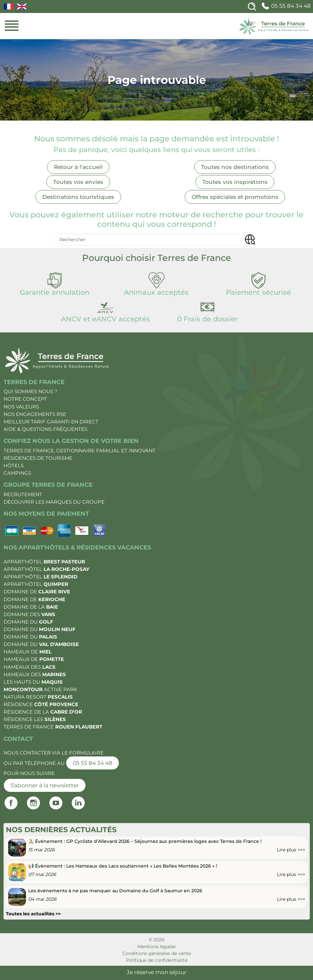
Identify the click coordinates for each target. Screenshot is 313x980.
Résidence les (35, 719)
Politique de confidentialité (157, 960)
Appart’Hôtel (44, 562)
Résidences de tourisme (38, 458)
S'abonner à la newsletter (45, 785)
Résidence (41, 704)
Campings (17, 473)
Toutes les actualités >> (33, 914)
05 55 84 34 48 (285, 6)
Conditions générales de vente (157, 953)
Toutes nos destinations (235, 167)
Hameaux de (28, 652)
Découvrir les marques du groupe (54, 502)
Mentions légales (156, 947)
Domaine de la (31, 607)
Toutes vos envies (78, 182)
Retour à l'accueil (78, 167)
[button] (250, 240)
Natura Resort (38, 697)
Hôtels (14, 465)
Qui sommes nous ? (31, 391)
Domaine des (29, 614)
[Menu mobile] (12, 26)
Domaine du (28, 622)
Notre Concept (25, 399)
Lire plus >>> (291, 850)
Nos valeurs (21, 407)
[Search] (252, 6)
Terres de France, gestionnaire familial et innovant (80, 451)
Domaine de (37, 592)
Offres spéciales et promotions (235, 197)
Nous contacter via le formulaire (54, 753)
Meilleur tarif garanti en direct (51, 422)
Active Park (40, 689)
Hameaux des (30, 667)
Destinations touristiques (78, 197)
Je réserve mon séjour (156, 972)
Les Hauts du (33, 682)
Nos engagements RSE (35, 414)
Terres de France (53, 727)
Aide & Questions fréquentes (45, 429)
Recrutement (23, 494)
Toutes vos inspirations (235, 182)
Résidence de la (43, 712)
